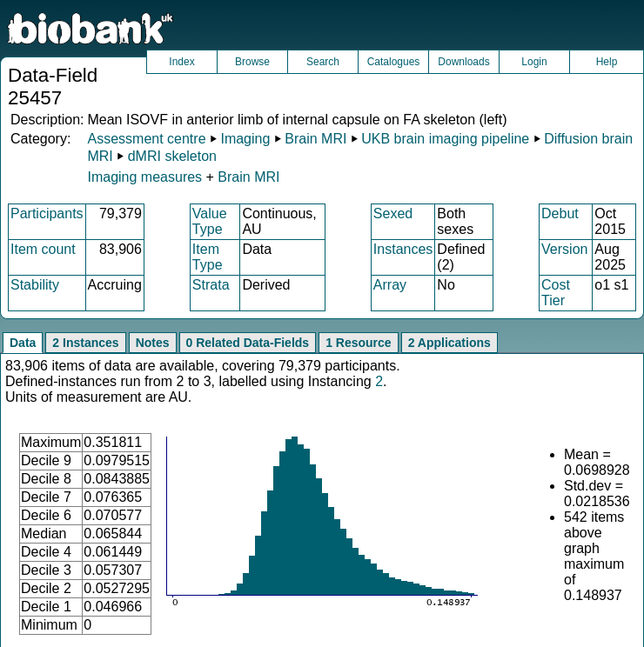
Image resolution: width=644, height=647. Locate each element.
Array (390, 285)
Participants (47, 213)
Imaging (245, 139)
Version (564, 249)
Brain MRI (315, 139)
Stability (35, 285)
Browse (252, 62)
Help (607, 62)
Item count (43, 249)
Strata (211, 285)
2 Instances (85, 343)
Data (23, 343)
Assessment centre (146, 139)
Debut (560, 213)
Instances (403, 249)
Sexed (393, 213)
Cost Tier (556, 293)
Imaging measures (146, 177)
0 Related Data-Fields (248, 343)
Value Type (210, 221)
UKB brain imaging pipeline (445, 139)
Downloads (463, 62)
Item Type (208, 257)
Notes (153, 343)
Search (323, 62)
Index (181, 62)
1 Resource (358, 343)
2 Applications (449, 343)
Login (534, 62)
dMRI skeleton (172, 156)
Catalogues (394, 62)
